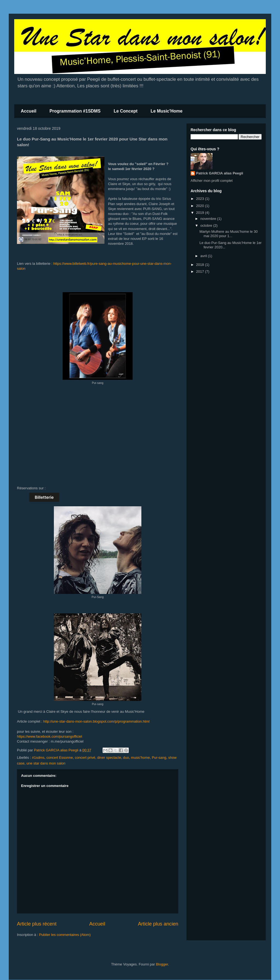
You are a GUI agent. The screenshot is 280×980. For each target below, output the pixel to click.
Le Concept (126, 111)
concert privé (85, 758)
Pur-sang (159, 758)
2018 (201, 265)
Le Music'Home (167, 111)
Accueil (29, 111)
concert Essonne (60, 758)
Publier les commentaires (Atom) (65, 935)
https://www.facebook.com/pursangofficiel (49, 736)
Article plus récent (37, 924)
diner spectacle (109, 758)
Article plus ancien (158, 924)
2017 (201, 271)
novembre (209, 219)
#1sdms (38, 758)
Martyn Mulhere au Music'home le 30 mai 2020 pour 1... (228, 234)
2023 (201, 199)
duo (126, 758)
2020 (201, 206)
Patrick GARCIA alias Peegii (220, 173)
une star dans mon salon (46, 763)
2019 (201, 213)
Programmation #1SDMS (75, 111)
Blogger (162, 964)
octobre (207, 225)
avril (204, 256)
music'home (140, 758)
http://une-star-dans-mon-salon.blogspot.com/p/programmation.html (96, 721)
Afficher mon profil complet (212, 181)
